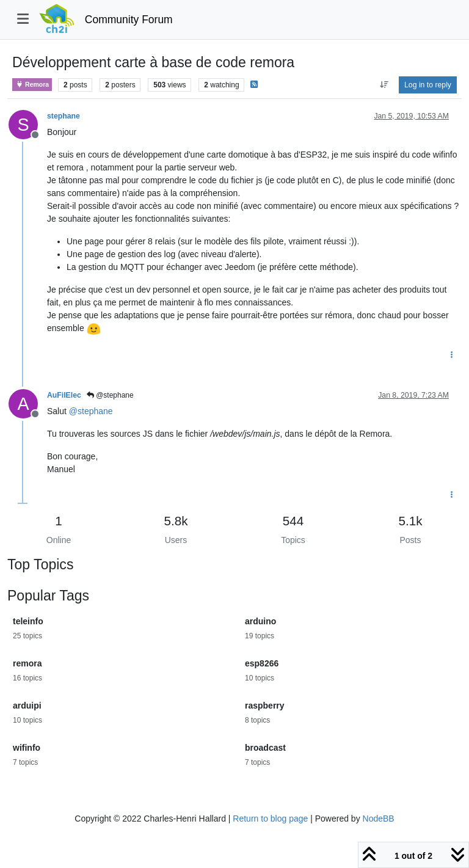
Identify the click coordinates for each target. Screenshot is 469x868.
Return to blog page (270, 819)
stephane (64, 116)
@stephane (110, 395)
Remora (32, 85)
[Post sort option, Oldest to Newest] (384, 85)
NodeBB (379, 819)
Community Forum (129, 20)
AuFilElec (64, 395)
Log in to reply (428, 85)
